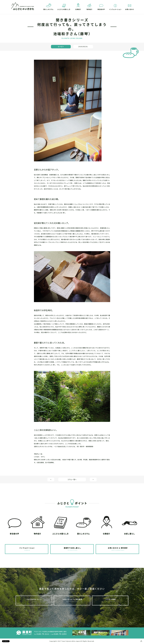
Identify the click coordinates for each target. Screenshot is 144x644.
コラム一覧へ (72, 479)
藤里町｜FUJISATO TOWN (24, 633)
